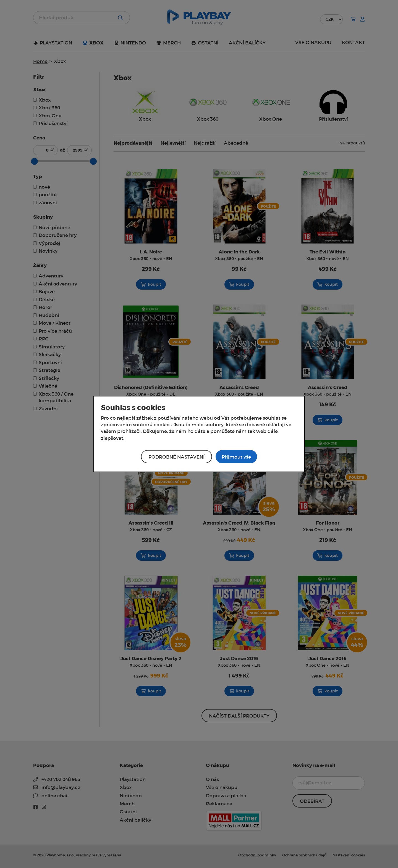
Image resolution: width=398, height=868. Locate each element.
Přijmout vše (236, 457)
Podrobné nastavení (176, 457)
